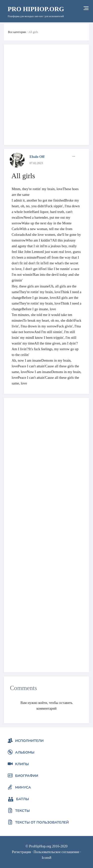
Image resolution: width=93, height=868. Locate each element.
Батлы (23, 799)
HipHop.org (36, 9)
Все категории (17, 32)
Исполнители (29, 741)
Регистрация (21, 852)
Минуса (23, 787)
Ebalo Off (37, 157)
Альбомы (25, 752)
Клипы (22, 764)
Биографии (27, 776)
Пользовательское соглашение (56, 852)
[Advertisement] (46, 95)
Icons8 (46, 858)
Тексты (22, 811)
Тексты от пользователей (42, 822)
